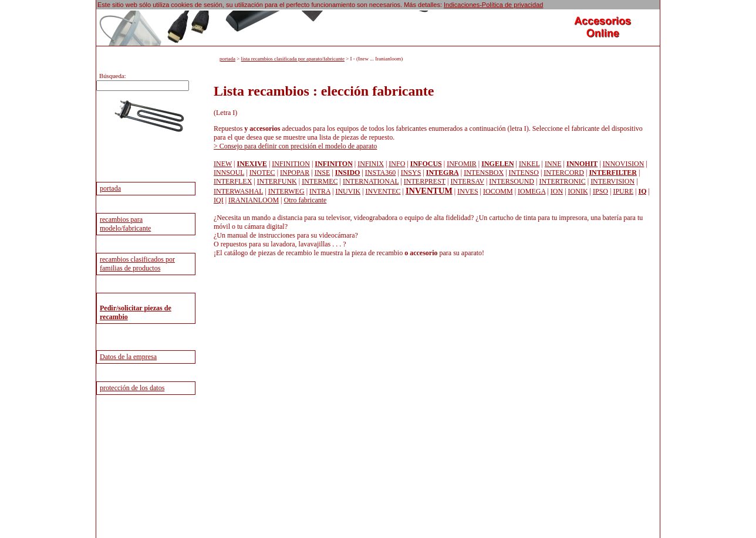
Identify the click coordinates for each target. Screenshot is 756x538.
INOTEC (262, 172)
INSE (323, 172)
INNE (553, 164)
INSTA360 (380, 172)
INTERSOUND (512, 181)
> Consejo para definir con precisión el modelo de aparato (295, 146)
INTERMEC (320, 181)
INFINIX (371, 164)
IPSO (600, 191)
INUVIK (348, 191)
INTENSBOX (484, 172)
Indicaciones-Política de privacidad (493, 5)
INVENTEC (383, 191)
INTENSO (524, 172)
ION (557, 191)
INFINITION (291, 164)
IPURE (623, 191)
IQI (219, 200)
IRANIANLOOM (254, 200)
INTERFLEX (233, 181)
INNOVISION (624, 164)
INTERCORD (564, 172)
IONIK (578, 191)
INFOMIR (462, 164)
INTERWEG (286, 191)
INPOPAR (295, 172)
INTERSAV (467, 181)
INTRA (320, 191)
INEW (223, 164)
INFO (397, 164)
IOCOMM (498, 191)
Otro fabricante (305, 200)
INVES (468, 191)
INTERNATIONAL (371, 181)
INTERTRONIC (562, 181)
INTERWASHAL (238, 191)
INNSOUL (229, 172)
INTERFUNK (277, 181)
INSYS (411, 172)
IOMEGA (531, 191)
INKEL (529, 164)
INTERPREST (425, 181)
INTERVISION (612, 181)
